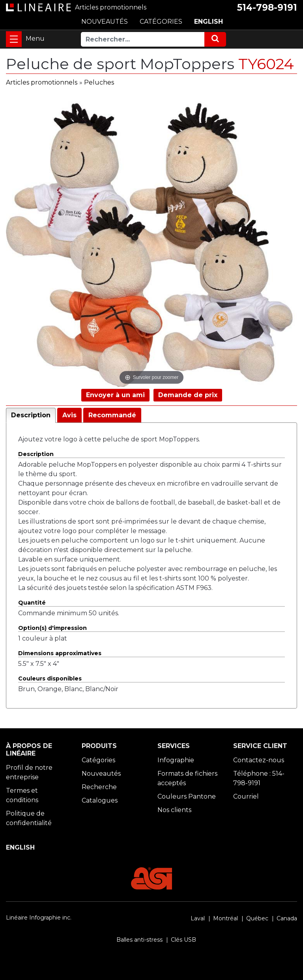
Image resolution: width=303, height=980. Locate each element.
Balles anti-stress (139, 940)
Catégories (98, 760)
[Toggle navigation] (14, 39)
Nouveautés (101, 774)
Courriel (246, 796)
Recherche (99, 787)
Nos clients (174, 810)
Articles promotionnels (42, 82)
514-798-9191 (267, 8)
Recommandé (112, 415)
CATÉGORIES (161, 22)
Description (31, 415)
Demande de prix (188, 395)
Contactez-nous (259, 760)
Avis (69, 415)
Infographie (176, 760)
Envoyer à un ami (115, 395)
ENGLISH (209, 22)
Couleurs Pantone (187, 796)
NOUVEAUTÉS (105, 22)
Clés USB (183, 940)
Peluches (99, 82)
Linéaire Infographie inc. (39, 918)
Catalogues (100, 800)
